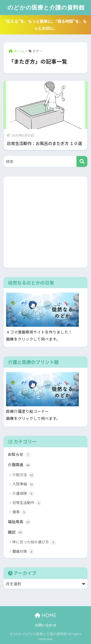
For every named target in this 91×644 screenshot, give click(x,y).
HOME (45, 615)
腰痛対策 (23, 552)
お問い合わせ (46, 625)
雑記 (15, 532)
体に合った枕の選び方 (34, 542)
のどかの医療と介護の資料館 (46, 7)
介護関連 (19, 465)
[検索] (82, 161)
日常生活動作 (27, 503)
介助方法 (23, 475)
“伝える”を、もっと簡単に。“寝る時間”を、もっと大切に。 (46, 25)
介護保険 (23, 494)
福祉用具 (19, 522)
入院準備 (23, 484)
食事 (20, 512)
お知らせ (19, 455)
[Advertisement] (45, 222)
